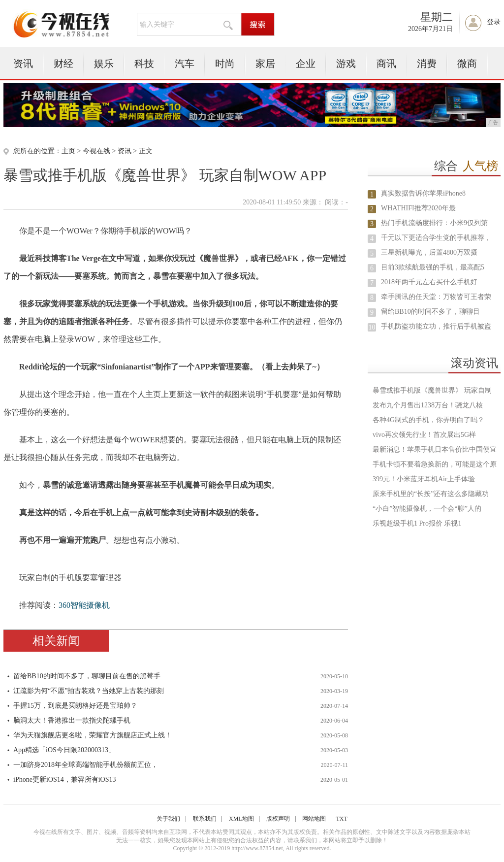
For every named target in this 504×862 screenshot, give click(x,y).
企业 (306, 64)
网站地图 (314, 819)
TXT (341, 819)
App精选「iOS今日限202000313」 (64, 750)
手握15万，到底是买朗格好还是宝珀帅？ (75, 706)
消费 (427, 64)
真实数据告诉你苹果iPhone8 (423, 193)
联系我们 (205, 819)
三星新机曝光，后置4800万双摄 (429, 252)
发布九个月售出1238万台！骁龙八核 (428, 405)
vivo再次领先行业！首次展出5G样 (424, 435)
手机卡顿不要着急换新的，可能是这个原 (435, 464)
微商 (467, 64)
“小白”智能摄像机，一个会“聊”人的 (427, 509)
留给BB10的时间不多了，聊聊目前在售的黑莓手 (87, 676)
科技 (144, 64)
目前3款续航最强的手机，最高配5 (433, 267)
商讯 (386, 64)
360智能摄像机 (84, 605)
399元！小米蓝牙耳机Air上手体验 (424, 479)
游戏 (346, 64)
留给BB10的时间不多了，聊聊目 (430, 312)
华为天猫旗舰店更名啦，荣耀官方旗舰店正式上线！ (93, 735)
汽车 (185, 64)
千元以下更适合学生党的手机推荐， (436, 238)
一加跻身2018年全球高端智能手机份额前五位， (86, 765)
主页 (68, 151)
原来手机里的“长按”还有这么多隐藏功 (431, 494)
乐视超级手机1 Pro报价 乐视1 (417, 523)
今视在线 (96, 151)
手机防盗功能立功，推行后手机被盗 (436, 326)
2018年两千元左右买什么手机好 (429, 282)
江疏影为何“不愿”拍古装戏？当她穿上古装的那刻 (89, 691)
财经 (63, 64)
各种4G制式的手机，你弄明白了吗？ (428, 420)
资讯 (23, 64)
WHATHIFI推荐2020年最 (418, 208)
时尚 (225, 64)
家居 (265, 64)
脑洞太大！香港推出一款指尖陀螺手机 (72, 720)
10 (372, 327)
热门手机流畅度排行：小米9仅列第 (434, 223)
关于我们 (168, 819)
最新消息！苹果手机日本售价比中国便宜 (435, 449)
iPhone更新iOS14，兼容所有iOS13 (64, 779)
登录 (494, 22)
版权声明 (278, 819)
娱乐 (104, 64)
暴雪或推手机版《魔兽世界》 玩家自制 (432, 390)
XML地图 (241, 819)
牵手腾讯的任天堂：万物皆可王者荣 (436, 297)
